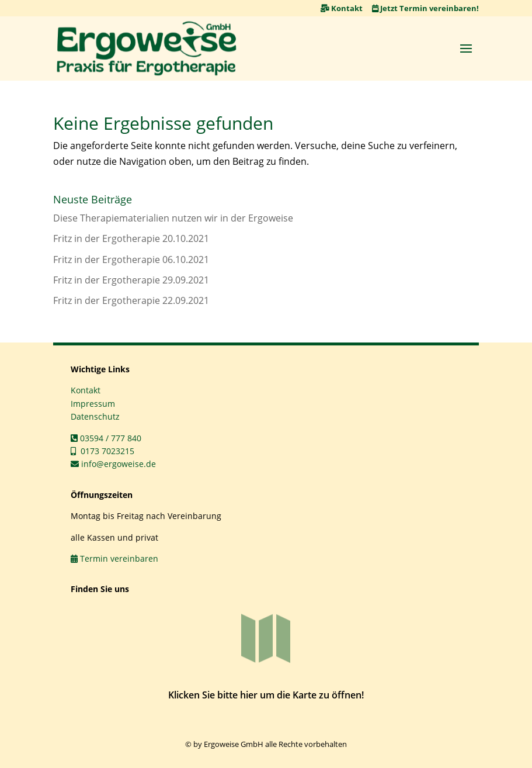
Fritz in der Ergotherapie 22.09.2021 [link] (131, 300)
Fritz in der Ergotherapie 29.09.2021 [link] (131, 280)
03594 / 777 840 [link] (106, 438)
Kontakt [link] (342, 8)
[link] (147, 49)
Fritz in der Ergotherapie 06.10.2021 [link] (131, 260)
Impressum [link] (93, 404)
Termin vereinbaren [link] (114, 558)
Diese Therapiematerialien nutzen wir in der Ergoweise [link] (173, 218)
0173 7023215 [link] (102, 451)
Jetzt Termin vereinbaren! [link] (425, 8)
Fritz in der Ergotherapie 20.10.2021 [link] (131, 238)
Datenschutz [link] (95, 416)
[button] (466, 48)
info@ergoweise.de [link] (113, 464)
